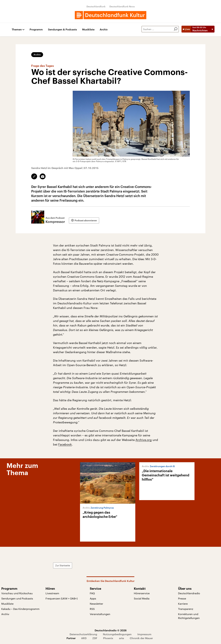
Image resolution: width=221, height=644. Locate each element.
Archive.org (144, 440)
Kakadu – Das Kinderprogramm (20, 609)
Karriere (183, 604)
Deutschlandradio (189, 593)
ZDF (95, 638)
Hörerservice (142, 593)
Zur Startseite (63, 565)
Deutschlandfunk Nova (122, 6)
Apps (93, 598)
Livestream (52, 593)
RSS (92, 609)
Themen (17, 30)
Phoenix (108, 638)
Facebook (65, 444)
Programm (36, 30)
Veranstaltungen (100, 614)
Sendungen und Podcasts (17, 598)
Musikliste (88, 30)
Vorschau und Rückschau (17, 593)
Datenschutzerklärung (83, 634)
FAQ (92, 593)
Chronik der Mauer (141, 638)
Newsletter (96, 604)
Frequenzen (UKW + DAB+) (62, 598)
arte (121, 638)
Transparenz (186, 609)
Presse (182, 598)
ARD (84, 638)
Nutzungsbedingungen (117, 634)
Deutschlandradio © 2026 (111, 630)
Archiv (104, 30)
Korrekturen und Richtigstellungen (189, 616)
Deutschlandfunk (96, 6)
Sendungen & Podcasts (62, 30)
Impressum (144, 634)
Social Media (142, 598)
